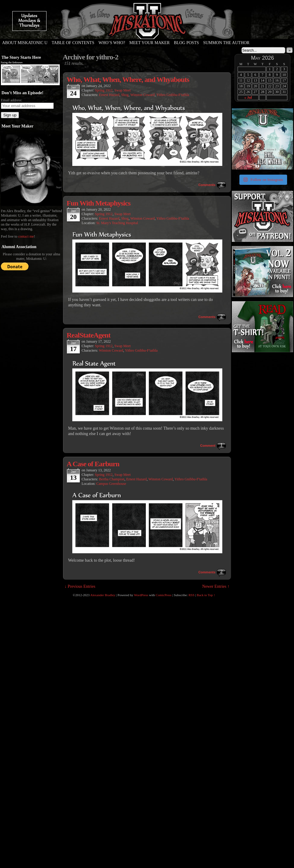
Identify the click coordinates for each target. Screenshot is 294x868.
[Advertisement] (262, 359)
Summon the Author (226, 43)
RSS (192, 595)
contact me (26, 236)
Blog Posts (187, 43)
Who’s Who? (112, 43)
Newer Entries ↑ (216, 586)
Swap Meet (122, 90)
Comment (208, 446)
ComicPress (164, 595)
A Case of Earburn (93, 464)
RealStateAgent (88, 335)
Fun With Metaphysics (99, 203)
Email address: (12, 100)
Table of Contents (73, 43)
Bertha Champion (112, 479)
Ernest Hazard (109, 95)
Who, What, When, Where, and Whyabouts (128, 80)
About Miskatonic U (25, 43)
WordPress (141, 595)
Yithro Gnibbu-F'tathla (173, 95)
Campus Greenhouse (111, 484)
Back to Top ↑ (206, 595)
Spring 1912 (104, 90)
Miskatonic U (147, 33)
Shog (125, 95)
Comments (207, 185)
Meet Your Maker (150, 43)
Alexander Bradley (103, 595)
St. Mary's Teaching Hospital (117, 223)
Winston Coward (142, 95)
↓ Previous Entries (80, 586)
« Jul (248, 98)
